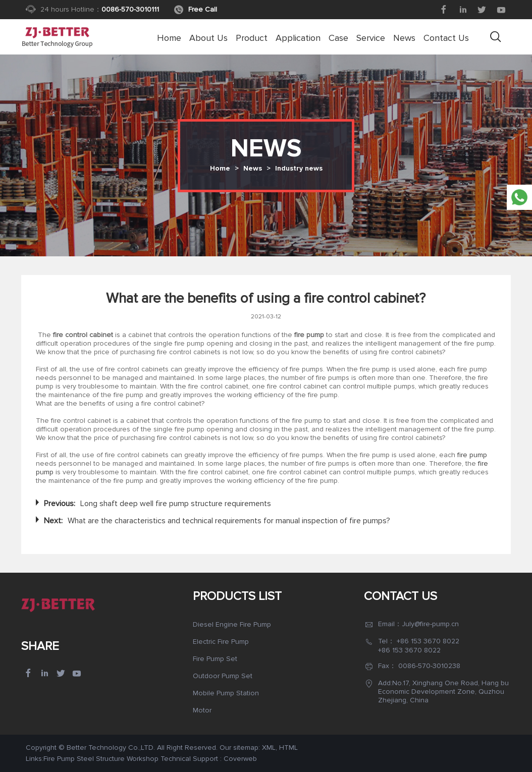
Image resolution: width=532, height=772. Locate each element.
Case (338, 38)
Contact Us (446, 38)
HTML (288, 748)
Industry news (299, 169)
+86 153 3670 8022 (428, 641)
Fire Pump (59, 759)
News (404, 38)
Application (298, 38)
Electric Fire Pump (221, 642)
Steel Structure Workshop (118, 759)
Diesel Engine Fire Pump (232, 624)
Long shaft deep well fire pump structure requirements (176, 504)
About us (208, 38)
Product (252, 38)
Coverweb (240, 759)
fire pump (471, 455)
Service (371, 38)
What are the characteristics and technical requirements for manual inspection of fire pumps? (229, 521)
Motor (202, 710)
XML (269, 748)
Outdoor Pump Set (223, 676)
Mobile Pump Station (226, 693)
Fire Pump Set (215, 659)
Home (169, 38)
